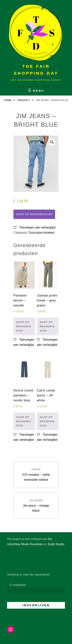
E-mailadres (18, 585)
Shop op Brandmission (34, 214)
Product (24, 100)
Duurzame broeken (41, 233)
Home (8, 100)
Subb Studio (56, 544)
